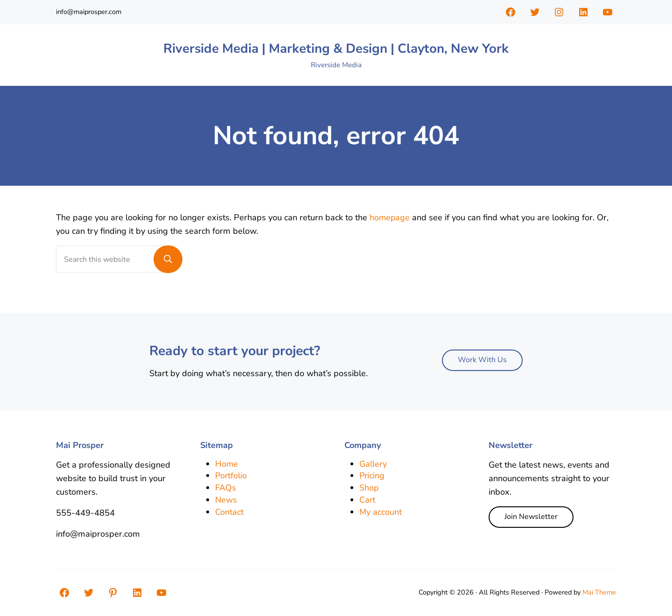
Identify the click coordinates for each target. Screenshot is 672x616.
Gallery (373, 464)
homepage (390, 219)
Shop (369, 488)
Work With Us (482, 360)
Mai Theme (599, 593)
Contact (229, 512)
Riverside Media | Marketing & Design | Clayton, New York (336, 49)
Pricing (372, 476)
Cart (367, 500)
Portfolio (231, 476)
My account (381, 512)
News (226, 500)
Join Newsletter (531, 517)
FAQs (226, 488)
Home (227, 464)
